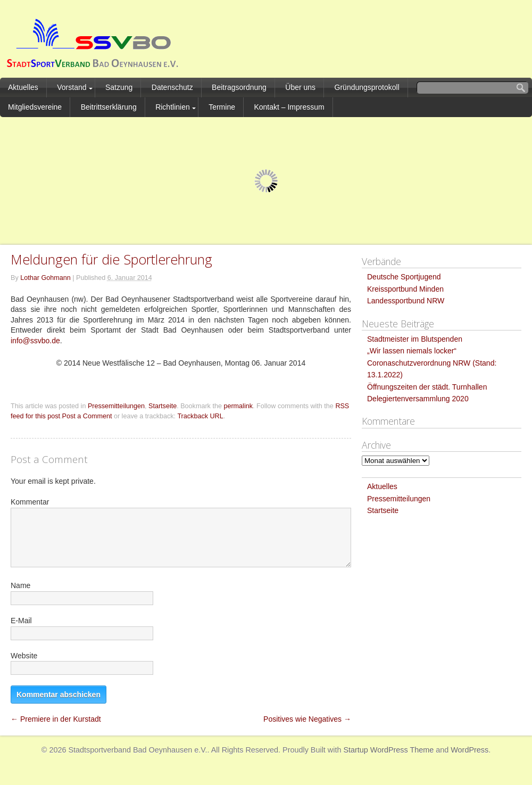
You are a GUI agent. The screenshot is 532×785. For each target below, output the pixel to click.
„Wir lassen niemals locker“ (412, 351)
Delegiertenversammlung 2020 (418, 399)
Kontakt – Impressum (289, 107)
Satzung (119, 87)
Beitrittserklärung (109, 107)
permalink (238, 406)
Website (24, 656)
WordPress (469, 750)
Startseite (163, 406)
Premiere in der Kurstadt (56, 719)
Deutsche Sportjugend (404, 277)
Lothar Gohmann (45, 278)
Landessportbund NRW (406, 301)
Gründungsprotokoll (367, 87)
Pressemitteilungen (116, 406)
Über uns (300, 87)
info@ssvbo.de (35, 341)
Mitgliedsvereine (35, 107)
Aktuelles (23, 87)
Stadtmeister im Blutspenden (415, 339)
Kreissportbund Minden (405, 289)
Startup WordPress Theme (388, 750)
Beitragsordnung (239, 87)
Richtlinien (173, 107)
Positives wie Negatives (307, 719)
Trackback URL (200, 416)
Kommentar (30, 502)
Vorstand (72, 87)
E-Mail (21, 621)
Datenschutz (172, 87)
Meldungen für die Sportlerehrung (111, 259)
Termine (222, 107)
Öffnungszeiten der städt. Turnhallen (427, 387)
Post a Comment (87, 416)
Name (20, 585)
